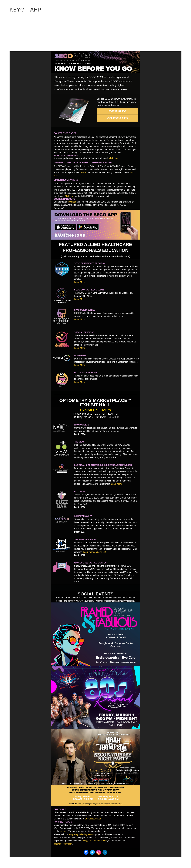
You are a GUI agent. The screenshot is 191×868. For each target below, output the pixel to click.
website (64, 831)
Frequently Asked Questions (82, 834)
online (83, 172)
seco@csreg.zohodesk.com (94, 841)
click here (114, 158)
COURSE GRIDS (118, 118)
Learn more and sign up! (94, 552)
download (72, 202)
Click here (69, 196)
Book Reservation (93, 819)
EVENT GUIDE (118, 111)
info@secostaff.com (63, 844)
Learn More (80, 282)
